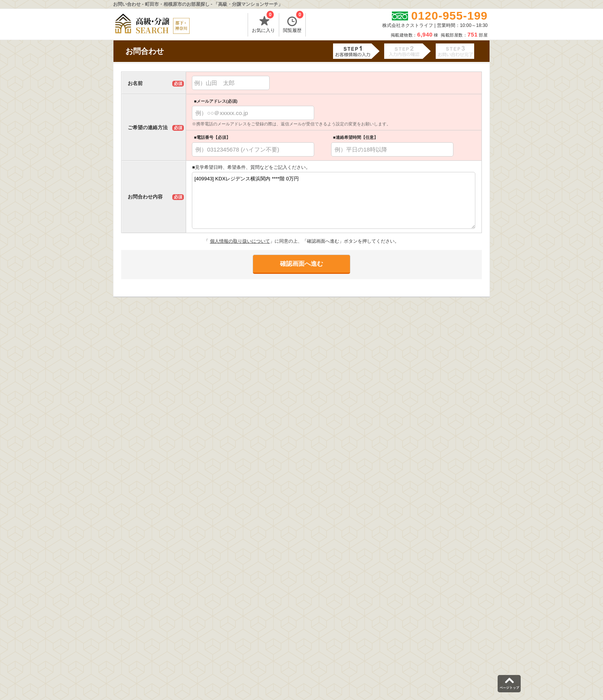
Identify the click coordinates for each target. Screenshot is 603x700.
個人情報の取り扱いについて (240, 241)
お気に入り (263, 23)
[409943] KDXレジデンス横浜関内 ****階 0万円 (334, 200)
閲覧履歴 (293, 23)
